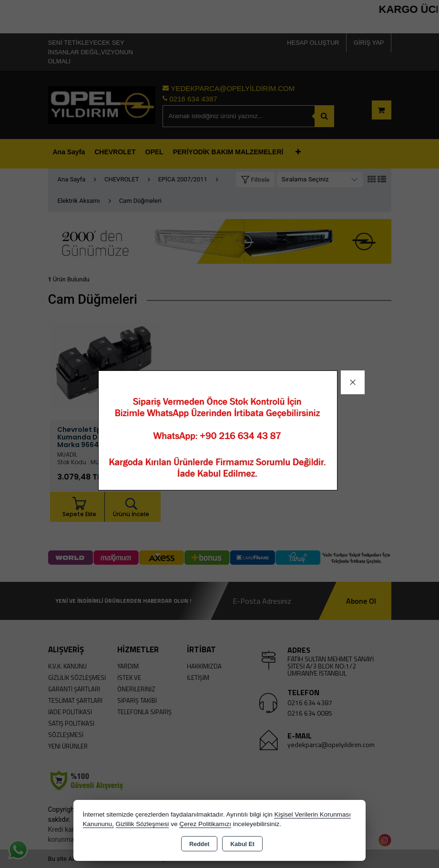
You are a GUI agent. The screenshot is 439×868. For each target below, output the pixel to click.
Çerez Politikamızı (205, 824)
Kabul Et (242, 844)
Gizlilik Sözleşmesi (143, 824)
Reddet (199, 844)
